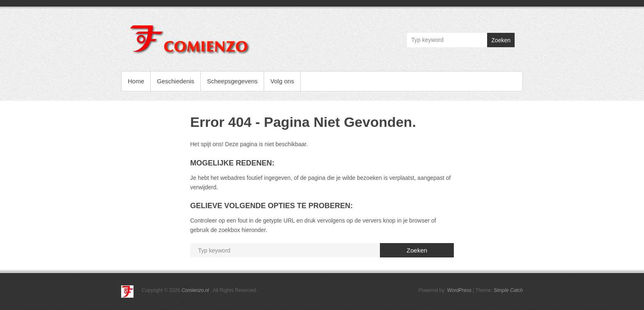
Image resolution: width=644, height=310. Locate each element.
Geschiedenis (176, 81)
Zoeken (501, 40)
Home (136, 81)
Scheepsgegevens (232, 81)
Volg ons (282, 81)
